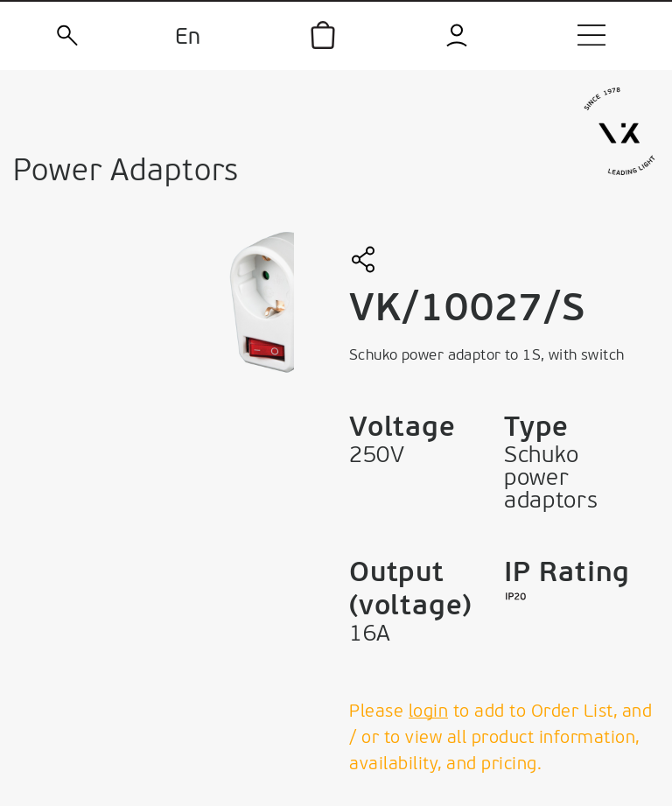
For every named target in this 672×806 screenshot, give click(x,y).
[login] (458, 35)
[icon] (323, 35)
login (429, 712)
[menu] (591, 35)
